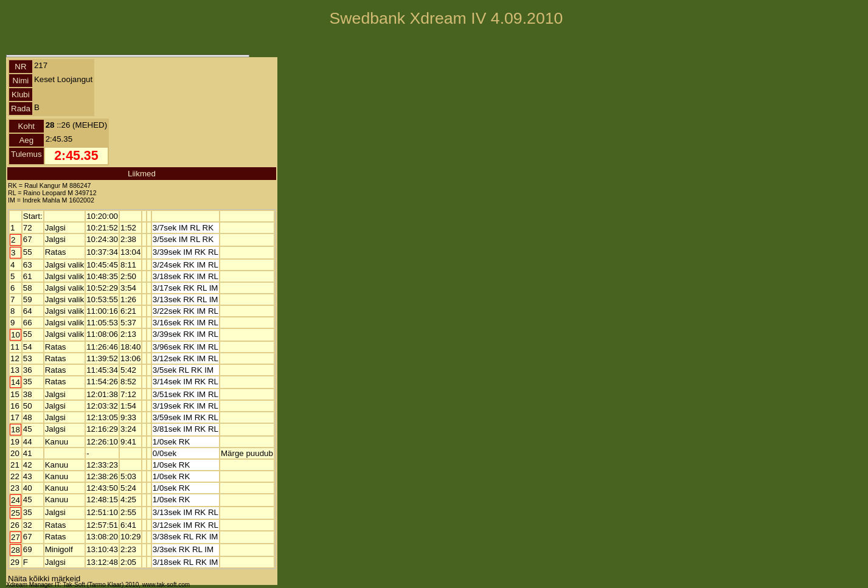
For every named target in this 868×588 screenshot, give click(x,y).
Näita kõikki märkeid (44, 579)
